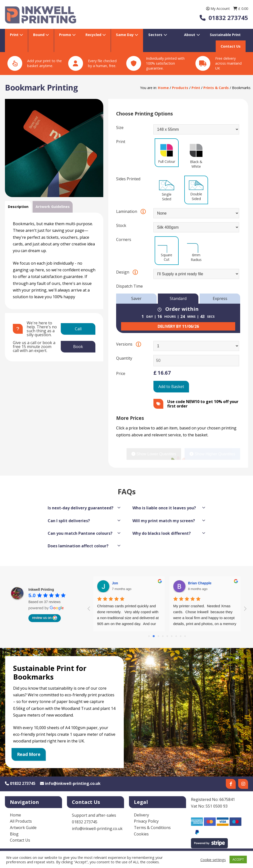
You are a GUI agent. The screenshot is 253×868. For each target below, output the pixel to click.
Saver (136, 298)
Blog (14, 834)
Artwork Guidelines (53, 207)
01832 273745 (20, 783)
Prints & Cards (216, 88)
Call (78, 329)
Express (220, 298)
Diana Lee (196, 583)
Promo (66, 35)
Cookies (141, 834)
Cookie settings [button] (213, 860)
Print (15, 35)
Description (18, 207)
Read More (29, 754)
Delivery (141, 815)
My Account (218, 9)
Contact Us (231, 46)
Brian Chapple (124, 583)
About (190, 35)
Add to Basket (171, 387)
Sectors (155, 35)
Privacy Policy (146, 821)
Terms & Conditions (152, 828)
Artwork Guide (23, 828)
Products (180, 88)
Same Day (125, 35)
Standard (178, 298)
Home (163, 88)
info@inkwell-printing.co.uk (70, 783)
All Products (21, 821)
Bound (39, 35)
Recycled (94, 35)
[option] (54, 148)
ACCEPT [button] (238, 859)
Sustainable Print (225, 35)
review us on (45, 618)
